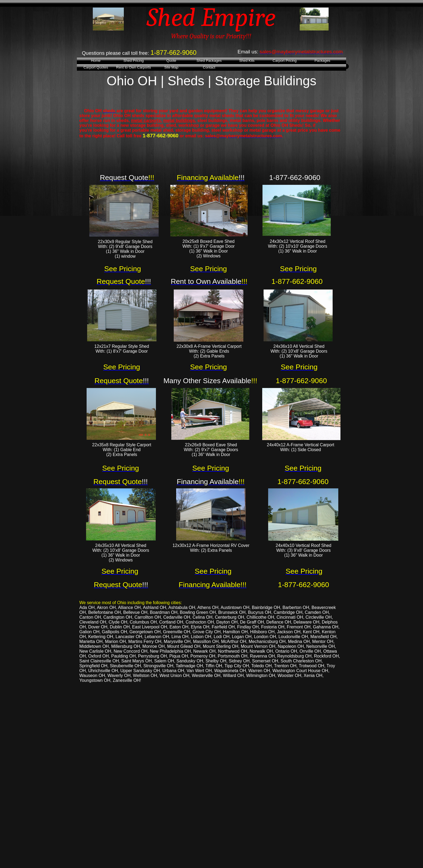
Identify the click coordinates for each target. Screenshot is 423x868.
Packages (323, 61)
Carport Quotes (96, 67)
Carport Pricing (285, 61)
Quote (171, 61)
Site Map (171, 67)
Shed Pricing (134, 61)
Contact (209, 67)
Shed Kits (247, 61)
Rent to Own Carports (134, 67)
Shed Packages (209, 61)
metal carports (146, 120)
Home (96, 61)
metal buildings (179, 120)
